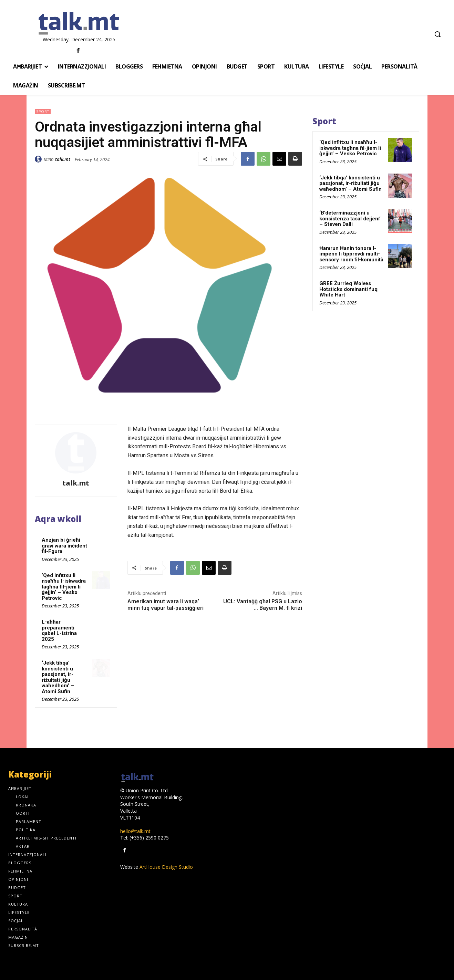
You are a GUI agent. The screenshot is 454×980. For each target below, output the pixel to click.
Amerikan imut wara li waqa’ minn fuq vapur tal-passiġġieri (166, 605)
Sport (43, 111)
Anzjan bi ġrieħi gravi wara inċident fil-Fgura (64, 546)
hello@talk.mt (135, 831)
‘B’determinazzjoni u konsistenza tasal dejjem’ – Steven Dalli (350, 218)
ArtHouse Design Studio (166, 867)
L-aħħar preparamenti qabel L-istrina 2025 (59, 630)
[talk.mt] (79, 24)
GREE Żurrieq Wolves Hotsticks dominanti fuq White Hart (348, 289)
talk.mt (63, 159)
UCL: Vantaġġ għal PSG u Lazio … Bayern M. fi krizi (263, 605)
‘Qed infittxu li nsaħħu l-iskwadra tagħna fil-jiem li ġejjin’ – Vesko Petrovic (64, 587)
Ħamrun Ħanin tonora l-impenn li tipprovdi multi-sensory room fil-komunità (351, 254)
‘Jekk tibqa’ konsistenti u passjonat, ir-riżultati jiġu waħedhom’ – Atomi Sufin (58, 677)
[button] (437, 34)
